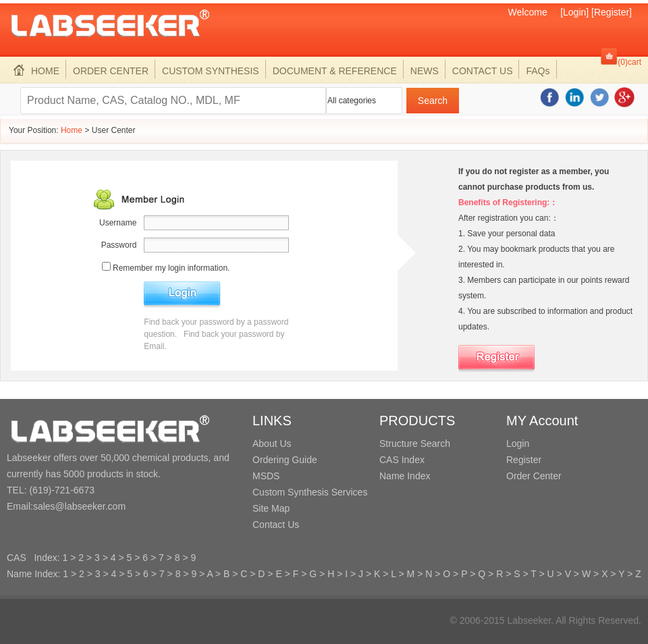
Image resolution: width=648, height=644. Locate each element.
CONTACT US (483, 71)
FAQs (538, 71)
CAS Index (402, 460)
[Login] (574, 12)
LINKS (272, 421)
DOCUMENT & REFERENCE (335, 71)
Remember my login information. (171, 268)
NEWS (425, 71)
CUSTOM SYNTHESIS (211, 71)
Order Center (534, 476)
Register (524, 460)
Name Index (405, 476)
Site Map (271, 508)
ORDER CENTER (111, 71)
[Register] (612, 12)
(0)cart (629, 62)
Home (72, 130)
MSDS (266, 476)
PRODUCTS (417, 421)
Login (518, 444)
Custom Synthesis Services (310, 492)
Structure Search (415, 444)
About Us (272, 444)
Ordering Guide (285, 460)
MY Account (542, 421)
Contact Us (276, 525)
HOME (36, 71)
